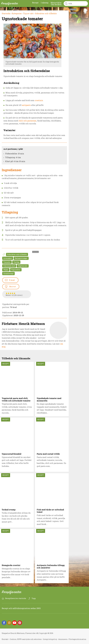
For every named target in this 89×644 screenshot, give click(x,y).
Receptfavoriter (13, 592)
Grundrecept (8, 273)
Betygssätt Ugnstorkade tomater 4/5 (13, 293)
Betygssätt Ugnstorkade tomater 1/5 (7, 293)
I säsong (45, 3)
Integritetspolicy (50, 639)
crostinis (39, 100)
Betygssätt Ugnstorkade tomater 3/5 (11, 293)
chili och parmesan (27, 121)
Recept (35, 3)
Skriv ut (12, 287)
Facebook (4, 623)
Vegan (6, 270)
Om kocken (56, 4)
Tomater (7, 262)
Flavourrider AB (32, 633)
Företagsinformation (77, 639)
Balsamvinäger (21, 258)
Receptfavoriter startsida (16, 598)
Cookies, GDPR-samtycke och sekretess (26, 639)
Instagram (9, 623)
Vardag (16, 262)
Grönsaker (8, 258)
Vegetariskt (23, 266)
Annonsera (63, 639)
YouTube (14, 623)
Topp (34, 598)
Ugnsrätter (16, 270)
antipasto (26, 105)
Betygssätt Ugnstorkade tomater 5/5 (15, 293)
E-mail (12, 280)
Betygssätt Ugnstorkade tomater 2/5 (9, 293)
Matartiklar (56, 3)
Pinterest (20, 623)
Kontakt (5, 639)
